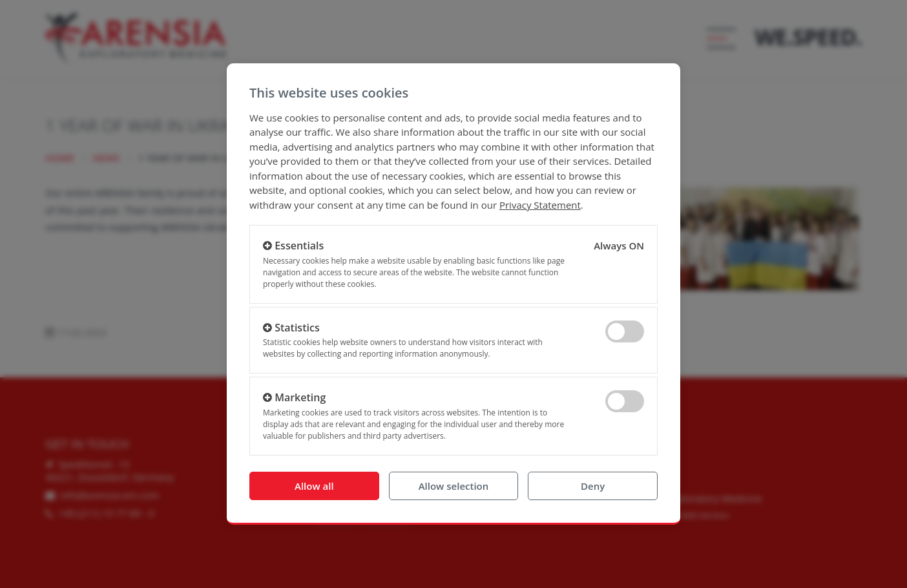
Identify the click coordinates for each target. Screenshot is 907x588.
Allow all (314, 486)
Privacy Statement (540, 205)
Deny (593, 486)
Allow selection (454, 486)
